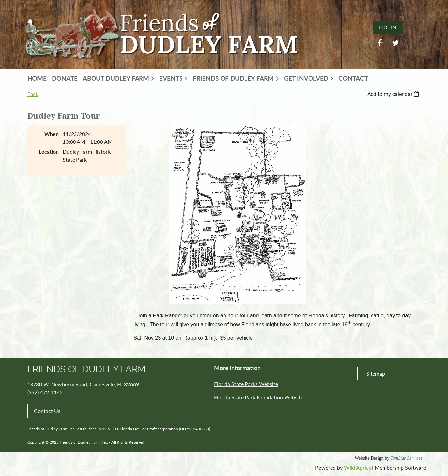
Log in (388, 27)
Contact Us (47, 411)
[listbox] (394, 94)
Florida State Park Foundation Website (259, 397)
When (52, 134)
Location (49, 151)
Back (33, 94)
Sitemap (376, 373)
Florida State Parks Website (246, 384)
